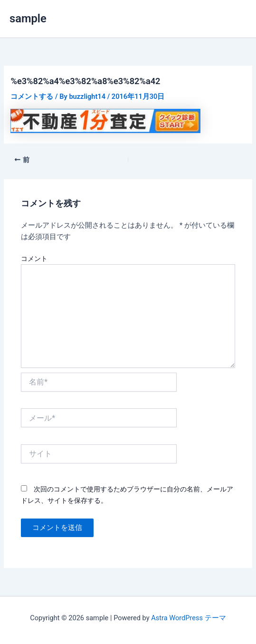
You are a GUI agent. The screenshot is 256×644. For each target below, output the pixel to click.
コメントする (32, 96)
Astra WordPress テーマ (188, 618)
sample (28, 19)
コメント (34, 259)
